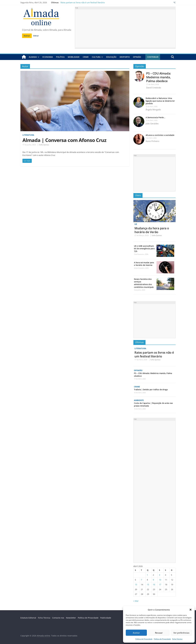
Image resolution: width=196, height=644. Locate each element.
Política (60, 57)
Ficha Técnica (177, 639)
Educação (111, 57)
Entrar (36, 36)
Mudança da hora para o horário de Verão (152, 230)
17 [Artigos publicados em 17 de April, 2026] (160, 584)
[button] (191, 610)
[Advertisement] (125, 28)
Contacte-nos (58, 618)
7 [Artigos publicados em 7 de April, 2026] (141, 580)
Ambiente (139, 400)
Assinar (27, 36)
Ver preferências (181, 633)
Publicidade (106, 618)
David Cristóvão (154, 88)
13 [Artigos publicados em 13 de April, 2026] (136, 584)
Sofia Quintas (44, 145)
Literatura (28, 135)
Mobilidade (74, 57)
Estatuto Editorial (28, 618)
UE (136, 224)
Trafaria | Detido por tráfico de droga (151, 390)
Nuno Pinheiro (152, 141)
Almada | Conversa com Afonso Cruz (64, 140)
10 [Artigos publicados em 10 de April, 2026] (160, 580)
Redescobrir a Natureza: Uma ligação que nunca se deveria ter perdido (160, 101)
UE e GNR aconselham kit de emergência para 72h (144, 249)
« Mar (136, 601)
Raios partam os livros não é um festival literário (83, 3)
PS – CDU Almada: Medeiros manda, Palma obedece (159, 77)
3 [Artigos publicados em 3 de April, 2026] (160, 575)
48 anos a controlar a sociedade (160, 135)
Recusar (159, 633)
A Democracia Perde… (155, 117)
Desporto (125, 57)
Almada (33, 57)
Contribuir (153, 57)
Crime (86, 57)
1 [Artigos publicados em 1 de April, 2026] (147, 575)
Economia (48, 57)
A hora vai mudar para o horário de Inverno (144, 264)
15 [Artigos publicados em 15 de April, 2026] (148, 584)
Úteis (138, 195)
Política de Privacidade (144, 639)
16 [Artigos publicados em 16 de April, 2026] (154, 584)
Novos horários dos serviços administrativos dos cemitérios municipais (144, 283)
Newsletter (71, 618)
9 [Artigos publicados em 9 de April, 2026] (153, 580)
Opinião (137, 57)
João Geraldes (152, 123)
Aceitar (136, 633)
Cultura (96, 57)
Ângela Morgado (153, 110)
